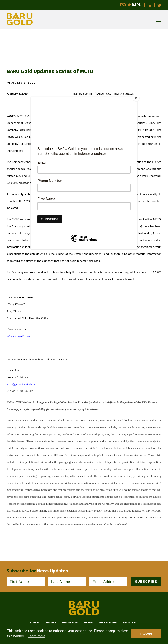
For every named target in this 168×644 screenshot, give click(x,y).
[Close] (136, 98)
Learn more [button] (36, 636)
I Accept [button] (146, 634)
